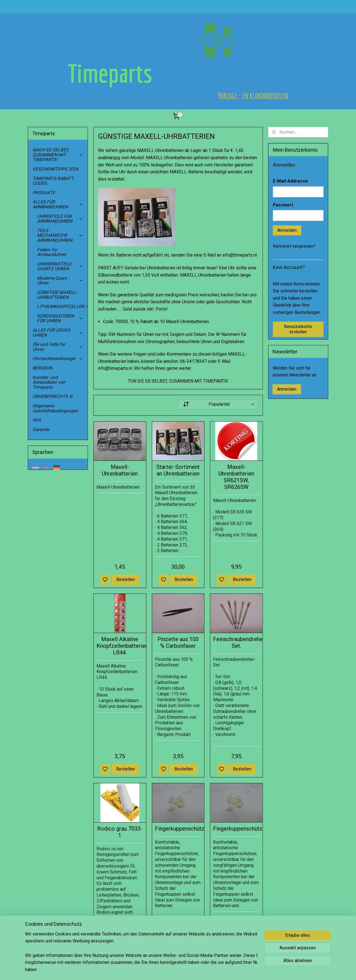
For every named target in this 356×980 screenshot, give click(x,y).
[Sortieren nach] (218, 404)
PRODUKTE (44, 193)
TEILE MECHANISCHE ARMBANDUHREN (60, 235)
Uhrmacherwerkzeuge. (58, 359)
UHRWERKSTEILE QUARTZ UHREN (60, 266)
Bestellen (126, 579)
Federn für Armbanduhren (52, 252)
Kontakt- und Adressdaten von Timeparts (49, 382)
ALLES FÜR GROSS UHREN (58, 333)
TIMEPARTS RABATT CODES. (53, 181)
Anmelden (287, 230)
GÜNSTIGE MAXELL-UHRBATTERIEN (57, 295)
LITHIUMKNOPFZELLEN (62, 306)
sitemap (193, 970)
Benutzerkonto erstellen (298, 329)
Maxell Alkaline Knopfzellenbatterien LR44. (120, 646)
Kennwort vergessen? (294, 246)
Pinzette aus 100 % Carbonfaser (178, 642)
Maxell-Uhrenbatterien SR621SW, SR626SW (236, 477)
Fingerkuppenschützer (178, 829)
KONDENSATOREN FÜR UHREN (60, 318)
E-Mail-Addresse (290, 181)
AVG (37, 420)
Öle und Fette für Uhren (58, 347)
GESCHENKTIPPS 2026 (55, 169)
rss (204, 970)
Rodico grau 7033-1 (120, 832)
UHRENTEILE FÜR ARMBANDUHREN (60, 219)
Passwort (283, 205)
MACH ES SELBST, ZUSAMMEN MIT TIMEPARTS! (58, 155)
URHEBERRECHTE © (53, 396)
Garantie (41, 429)
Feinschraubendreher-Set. (236, 642)
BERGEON (42, 368)
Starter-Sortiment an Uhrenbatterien (178, 470)
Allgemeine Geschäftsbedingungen (55, 408)
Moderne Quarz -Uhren (60, 281)
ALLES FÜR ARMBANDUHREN (58, 204)
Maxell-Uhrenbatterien (120, 470)
